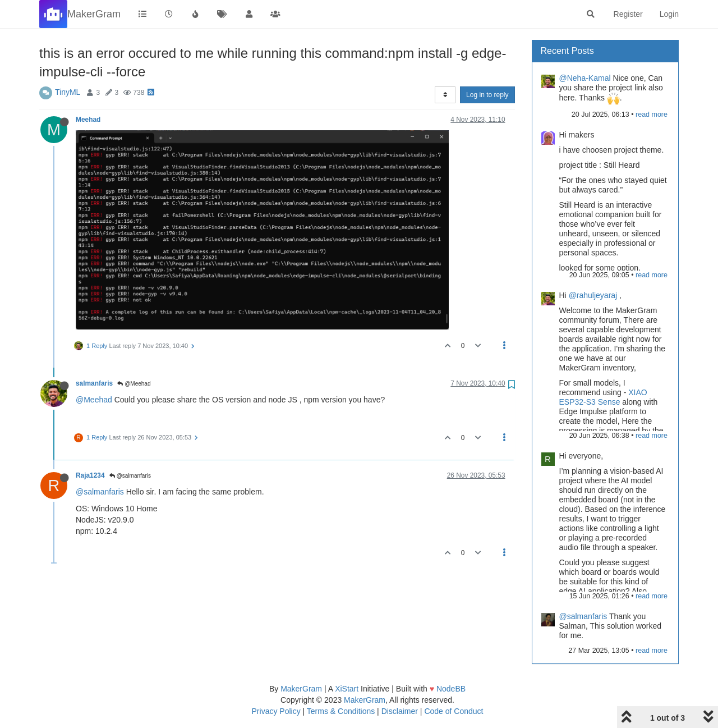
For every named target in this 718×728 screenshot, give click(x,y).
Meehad (88, 120)
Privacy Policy (276, 711)
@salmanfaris (130, 476)
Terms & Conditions (341, 711)
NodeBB (451, 689)
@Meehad (134, 384)
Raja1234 (90, 475)
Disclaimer (400, 711)
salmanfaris (94, 383)
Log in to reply (487, 95)
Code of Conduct (454, 711)
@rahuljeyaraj (593, 295)
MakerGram (301, 689)
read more (652, 115)
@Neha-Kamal (585, 78)
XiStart (347, 689)
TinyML (68, 92)
